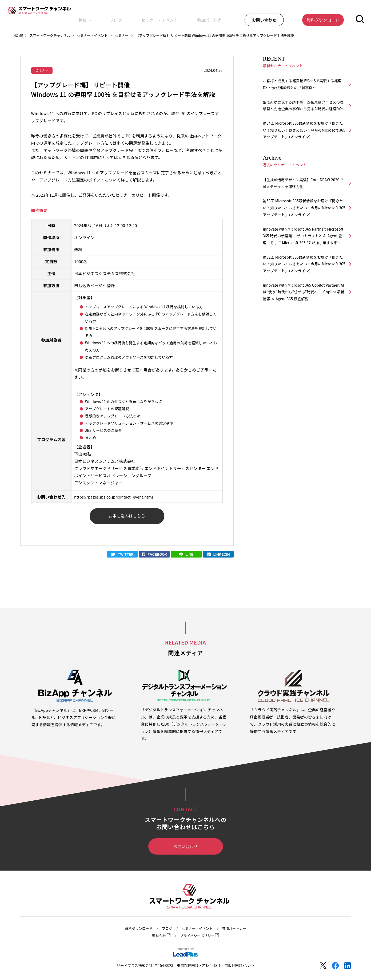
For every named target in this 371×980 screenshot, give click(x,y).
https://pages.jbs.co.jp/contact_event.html (116, 497)
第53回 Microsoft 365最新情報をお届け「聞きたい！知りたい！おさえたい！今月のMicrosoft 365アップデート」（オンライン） (303, 221)
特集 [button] (150, 17)
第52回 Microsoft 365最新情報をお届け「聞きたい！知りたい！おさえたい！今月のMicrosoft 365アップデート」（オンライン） (303, 287)
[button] (360, 17)
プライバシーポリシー (200, 936)
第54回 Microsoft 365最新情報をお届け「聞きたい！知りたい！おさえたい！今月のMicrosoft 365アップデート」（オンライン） (303, 140)
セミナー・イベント (201, 17)
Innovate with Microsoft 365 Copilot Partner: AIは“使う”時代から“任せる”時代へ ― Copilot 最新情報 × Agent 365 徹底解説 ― (304, 316)
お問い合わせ (185, 848)
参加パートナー (241, 17)
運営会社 (160, 936)
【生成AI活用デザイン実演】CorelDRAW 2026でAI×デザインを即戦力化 (303, 195)
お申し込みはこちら (127, 517)
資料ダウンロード (136, 928)
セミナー (42, 70)
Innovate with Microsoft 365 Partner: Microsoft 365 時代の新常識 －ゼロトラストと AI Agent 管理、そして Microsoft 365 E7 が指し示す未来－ (303, 254)
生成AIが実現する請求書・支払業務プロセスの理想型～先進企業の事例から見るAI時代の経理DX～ (304, 111)
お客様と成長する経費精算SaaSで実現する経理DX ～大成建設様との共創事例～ (302, 85)
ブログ (170, 17)
